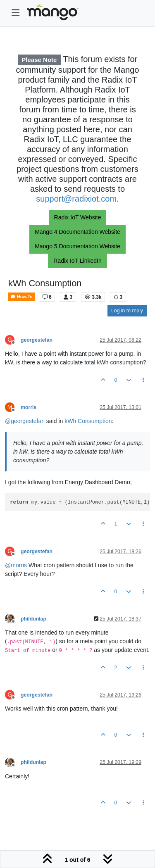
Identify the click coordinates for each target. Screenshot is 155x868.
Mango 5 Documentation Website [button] (77, 246)
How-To (21, 297)
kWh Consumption (88, 421)
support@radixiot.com (76, 199)
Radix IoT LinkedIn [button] (77, 261)
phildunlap (33, 619)
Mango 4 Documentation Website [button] (77, 232)
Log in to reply (127, 311)
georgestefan (37, 340)
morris (29, 407)
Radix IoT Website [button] (78, 217)
